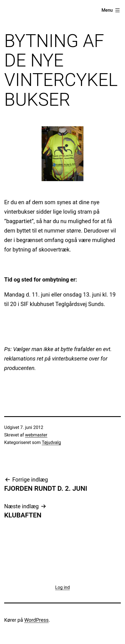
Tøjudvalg (51, 442)
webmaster (36, 435)
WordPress (36, 620)
